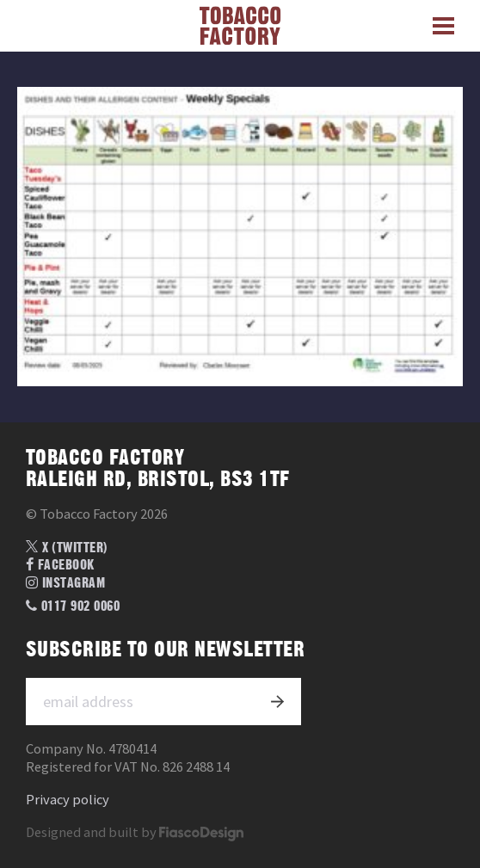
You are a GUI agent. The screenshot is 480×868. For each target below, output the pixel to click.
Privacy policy (68, 800)
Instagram (65, 583)
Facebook (60, 565)
